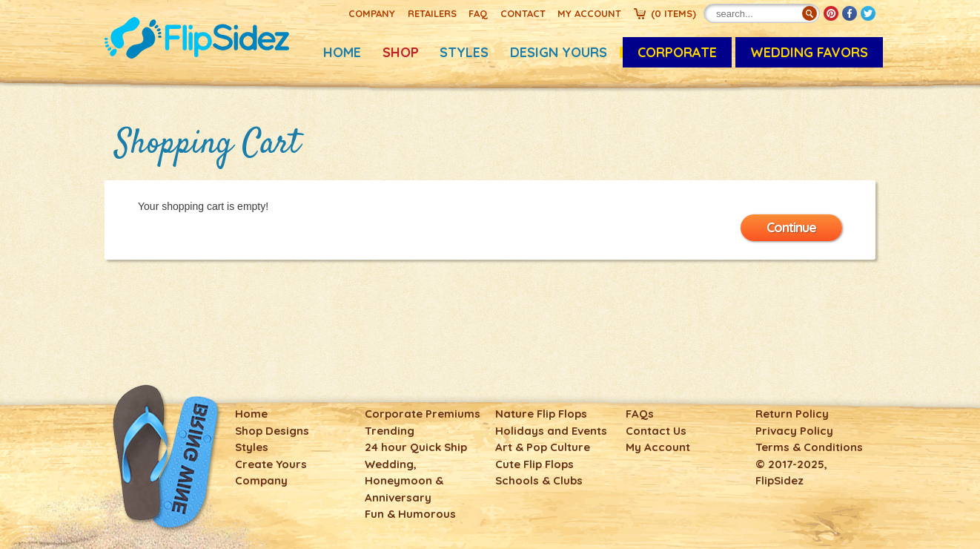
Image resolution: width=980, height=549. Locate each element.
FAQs (640, 414)
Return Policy (792, 414)
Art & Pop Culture (543, 447)
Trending (390, 431)
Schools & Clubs (539, 480)
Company (372, 13)
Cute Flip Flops (534, 464)
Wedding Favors (809, 52)
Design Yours (559, 52)
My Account (589, 13)
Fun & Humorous (410, 514)
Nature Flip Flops (541, 414)
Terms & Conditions (809, 447)
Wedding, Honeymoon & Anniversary (404, 481)
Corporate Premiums (423, 414)
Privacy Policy (794, 431)
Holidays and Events (551, 431)
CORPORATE (677, 52)
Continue (791, 227)
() (673, 13)
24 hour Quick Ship (416, 447)
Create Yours (271, 464)
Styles (464, 52)
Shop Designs (272, 431)
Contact (523, 13)
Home (342, 52)
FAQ (478, 13)
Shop (401, 52)
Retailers (432, 13)
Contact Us (656, 431)
